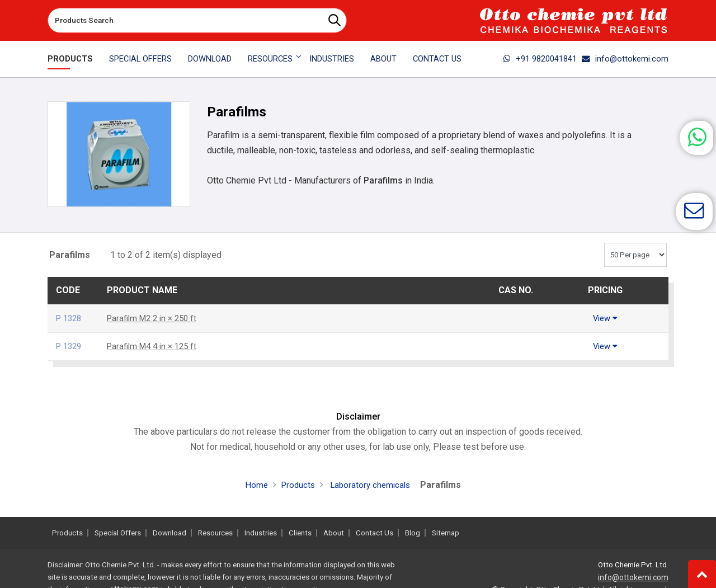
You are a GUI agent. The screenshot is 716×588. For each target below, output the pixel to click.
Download (210, 59)
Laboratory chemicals (371, 485)
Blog (413, 533)
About (383, 59)
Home (253, 485)
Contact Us (437, 59)
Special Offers (140, 59)
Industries (332, 59)
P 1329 (70, 346)
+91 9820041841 (540, 59)
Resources (215, 533)
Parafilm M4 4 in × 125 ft (155, 346)
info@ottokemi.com (625, 59)
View (605, 318)
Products (70, 59)
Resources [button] (270, 59)
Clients (300, 533)
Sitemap (446, 533)
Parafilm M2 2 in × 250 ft (155, 318)
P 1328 (70, 318)
